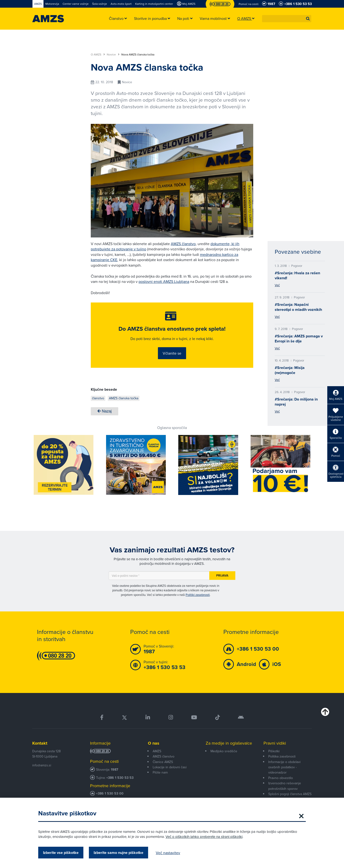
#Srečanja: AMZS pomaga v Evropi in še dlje (299, 339)
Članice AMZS (163, 769)
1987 (115, 777)
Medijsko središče (224, 758)
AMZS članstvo (183, 244)
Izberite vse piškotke (61, 853)
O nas (154, 750)
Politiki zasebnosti (198, 602)
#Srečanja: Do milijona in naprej (296, 402)
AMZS (157, 758)
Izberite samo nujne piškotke (118, 853)
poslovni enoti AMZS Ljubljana (164, 281)
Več (277, 285)
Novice (113, 55)
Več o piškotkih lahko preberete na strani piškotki (204, 837)
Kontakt (40, 750)
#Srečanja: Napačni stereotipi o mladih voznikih (298, 307)
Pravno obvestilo (281, 785)
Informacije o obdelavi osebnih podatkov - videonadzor (284, 774)
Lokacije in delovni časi (170, 774)
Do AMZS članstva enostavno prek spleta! (172, 333)
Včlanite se (172, 357)
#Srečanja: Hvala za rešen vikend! (297, 275)
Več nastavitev (168, 853)
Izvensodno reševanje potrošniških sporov (285, 793)
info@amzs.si (42, 772)
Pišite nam (160, 780)
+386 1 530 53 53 (120, 785)
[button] (308, 19)
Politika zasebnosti (282, 764)
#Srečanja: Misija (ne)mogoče (290, 370)
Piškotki (274, 758)
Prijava (222, 582)
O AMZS (98, 55)
